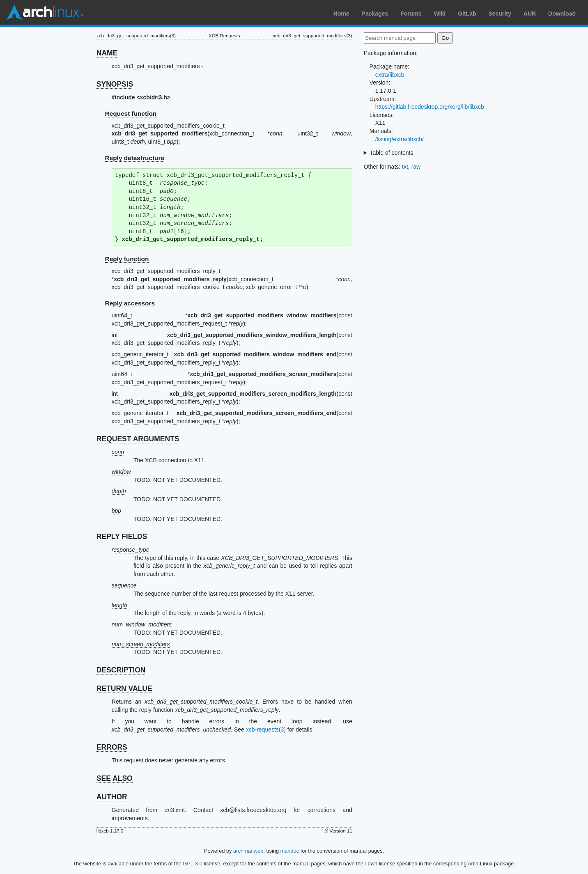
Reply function (127, 259)
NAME (107, 53)
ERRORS (112, 747)
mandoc (290, 851)
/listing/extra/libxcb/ (400, 139)
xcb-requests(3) (266, 729)
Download (562, 14)
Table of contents (392, 153)
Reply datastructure (135, 158)
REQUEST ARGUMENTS (138, 439)
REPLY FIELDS (122, 537)
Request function (131, 114)
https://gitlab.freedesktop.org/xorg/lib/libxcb (430, 107)
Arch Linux (45, 12)
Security (500, 14)
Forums (411, 14)
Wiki (440, 14)
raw (416, 167)
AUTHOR (112, 797)
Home (341, 14)
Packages (375, 14)
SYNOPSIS (115, 84)
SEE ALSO (115, 778)
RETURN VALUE (124, 688)
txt (405, 167)
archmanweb (248, 851)
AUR (530, 14)
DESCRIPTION (121, 670)
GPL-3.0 (193, 864)
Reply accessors (130, 303)
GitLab (467, 14)
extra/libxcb (390, 75)
